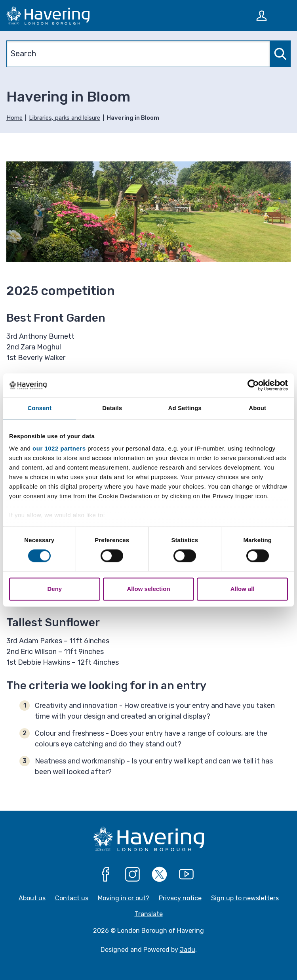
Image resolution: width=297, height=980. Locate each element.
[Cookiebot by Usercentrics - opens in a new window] (253, 385)
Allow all (243, 589)
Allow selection (148, 589)
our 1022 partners (59, 448)
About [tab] (257, 408)
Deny (54, 589)
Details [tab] (112, 408)
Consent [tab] (39, 408)
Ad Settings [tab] (185, 408)
